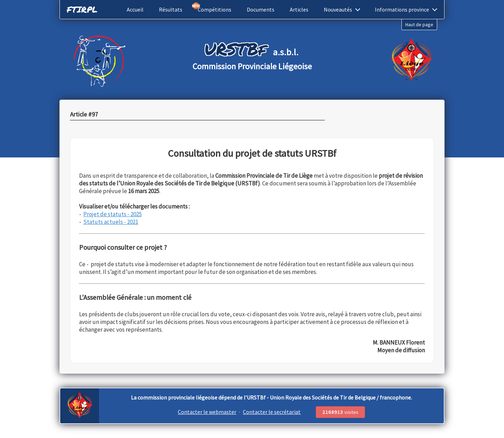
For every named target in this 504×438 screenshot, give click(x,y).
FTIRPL (82, 9)
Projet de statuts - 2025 (113, 214)
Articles (299, 9)
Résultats (171, 9)
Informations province (406, 9)
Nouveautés (342, 9)
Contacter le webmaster (207, 412)
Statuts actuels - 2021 (111, 222)
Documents (261, 9)
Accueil (135, 9)
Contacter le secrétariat (272, 412)
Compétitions (215, 9)
